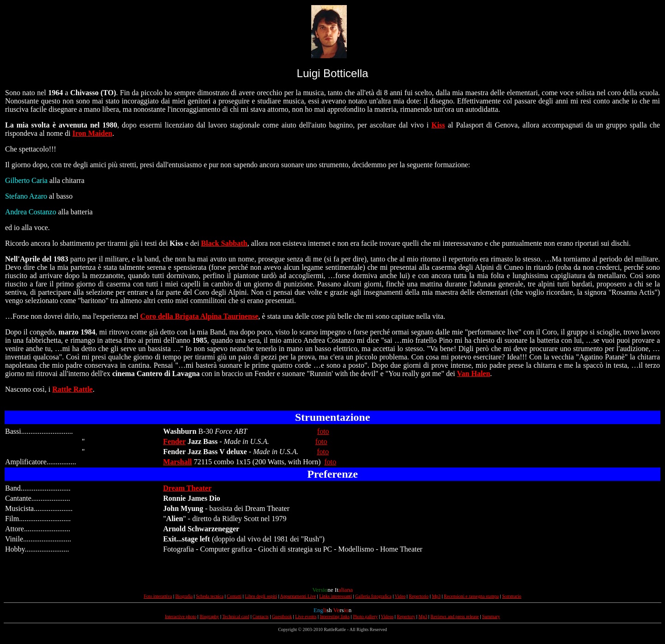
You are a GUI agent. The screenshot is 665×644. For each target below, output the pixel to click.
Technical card (236, 617)
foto (323, 431)
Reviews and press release (455, 617)
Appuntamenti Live (298, 596)
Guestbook (282, 617)
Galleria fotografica (373, 596)
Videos (387, 617)
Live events (306, 617)
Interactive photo (181, 617)
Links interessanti (336, 596)
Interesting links (335, 617)
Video (400, 596)
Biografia (184, 596)
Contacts (261, 617)
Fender (174, 441)
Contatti (234, 596)
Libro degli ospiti (261, 596)
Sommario (512, 596)
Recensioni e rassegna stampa (471, 596)
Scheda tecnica (210, 596)
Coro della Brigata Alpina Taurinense (199, 316)
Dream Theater (187, 488)
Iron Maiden (92, 133)
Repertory (406, 617)
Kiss (438, 125)
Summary (491, 617)
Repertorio (419, 596)
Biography (209, 617)
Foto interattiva (158, 596)
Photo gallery (365, 617)
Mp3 (436, 596)
